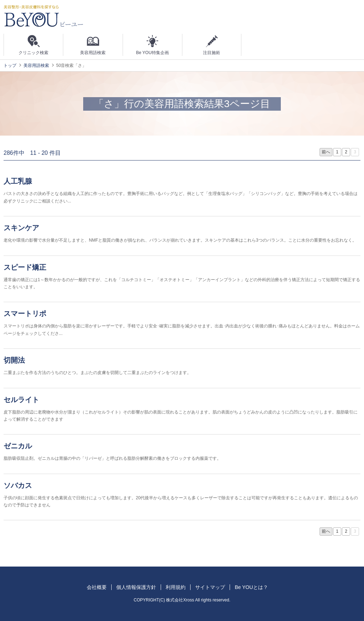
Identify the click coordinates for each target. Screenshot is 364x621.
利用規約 (176, 587)
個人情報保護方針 (136, 587)
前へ (326, 152)
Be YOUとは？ (251, 587)
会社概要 (97, 587)
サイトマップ (210, 587)
